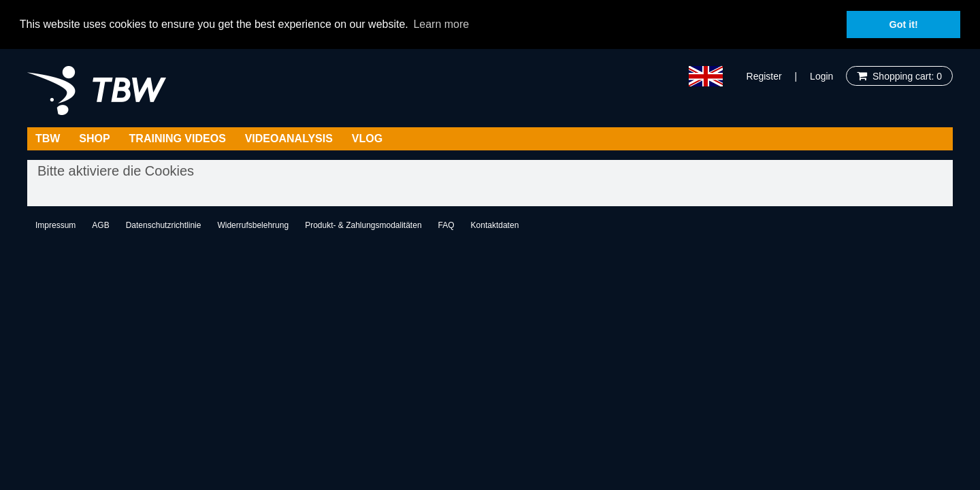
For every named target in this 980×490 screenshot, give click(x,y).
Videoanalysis (289, 138)
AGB (100, 225)
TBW (48, 138)
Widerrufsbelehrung (253, 225)
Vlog (367, 138)
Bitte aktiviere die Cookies (116, 170)
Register (764, 76)
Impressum (55, 225)
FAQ (446, 225)
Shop (94, 138)
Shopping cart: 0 (904, 76)
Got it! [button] (904, 24)
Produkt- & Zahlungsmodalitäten (363, 225)
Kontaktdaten (495, 225)
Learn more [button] (441, 24)
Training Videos (178, 138)
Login (821, 76)
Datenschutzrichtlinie (164, 225)
